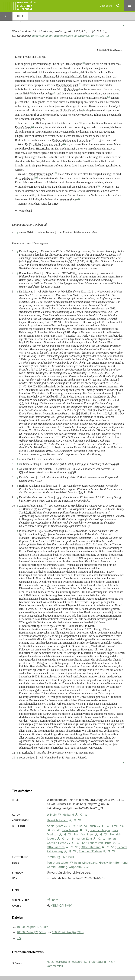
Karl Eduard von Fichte (97, 843)
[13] (78, 199)
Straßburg (54, 857)
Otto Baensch (56, 847)
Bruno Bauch (87, 826)
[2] (80, 84)
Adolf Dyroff (55, 826)
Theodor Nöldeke (90, 851)
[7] (32, 127)
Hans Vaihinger (84, 834)
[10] (55, 173)
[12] (99, 186)
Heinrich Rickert (57, 820)
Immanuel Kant (82, 839)
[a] (54, 93)
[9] (65, 144)
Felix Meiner (70, 830)
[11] (36, 177)
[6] (84, 110)
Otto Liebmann (91, 847)
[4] (30, 93)
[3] (79, 88)
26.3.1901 (68, 857)
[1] (83, 63)
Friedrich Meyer (100, 830)
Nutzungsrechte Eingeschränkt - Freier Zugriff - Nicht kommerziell (81, 964)
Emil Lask (118, 826)
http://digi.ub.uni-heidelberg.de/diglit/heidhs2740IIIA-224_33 (71, 36)
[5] (109, 97)
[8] (93, 139)
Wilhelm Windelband (60, 815)
